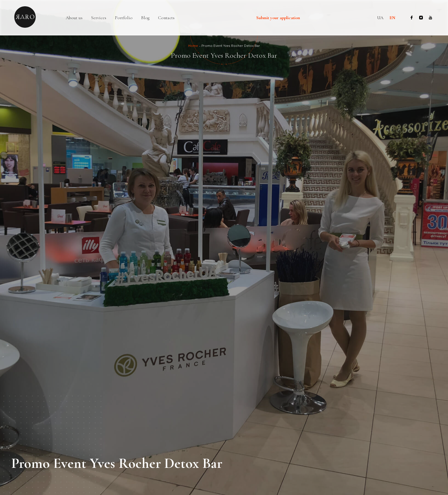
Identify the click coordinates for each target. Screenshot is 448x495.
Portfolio (124, 18)
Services (99, 18)
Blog (145, 18)
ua (380, 18)
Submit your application (278, 18)
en (392, 18)
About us (74, 18)
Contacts (166, 18)
